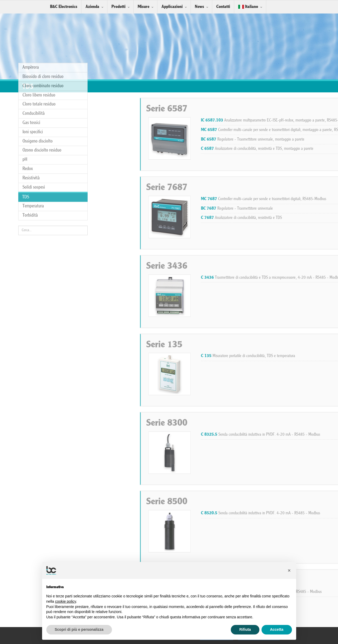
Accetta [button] (277, 629)
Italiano (248, 7)
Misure (143, 7)
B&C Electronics (64, 7)
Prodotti (118, 7)
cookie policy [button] (66, 601)
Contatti (223, 7)
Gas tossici (31, 33)
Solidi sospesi (34, 98)
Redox (28, 80)
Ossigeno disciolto (38, 52)
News (199, 7)
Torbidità (30, 126)
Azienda (92, 7)
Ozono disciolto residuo (42, 61)
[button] (289, 570)
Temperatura (33, 117)
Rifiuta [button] (245, 629)
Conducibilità (34, 24)
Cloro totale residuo (39, 15)
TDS (26, 108)
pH (25, 70)
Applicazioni (172, 7)
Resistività (31, 89)
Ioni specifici (33, 43)
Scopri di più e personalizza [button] (79, 629)
